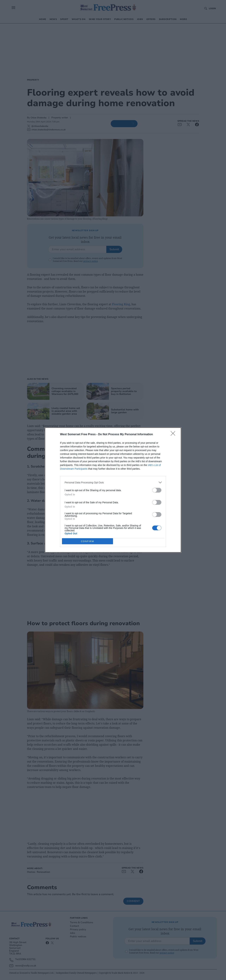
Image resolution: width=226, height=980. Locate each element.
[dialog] (113, 490)
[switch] (157, 490)
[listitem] (113, 482)
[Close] (174, 435)
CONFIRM (87, 541)
